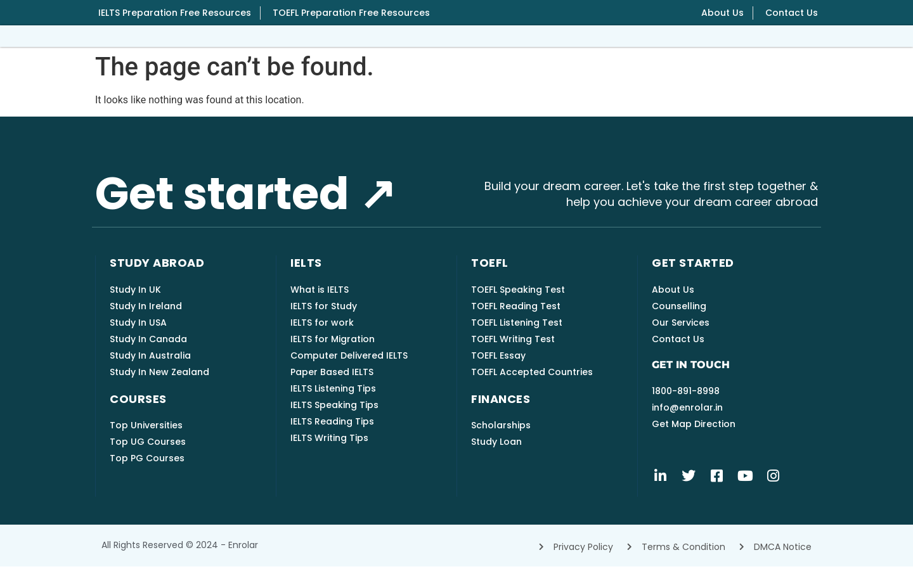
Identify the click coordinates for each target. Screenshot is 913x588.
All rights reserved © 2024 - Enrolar (180, 566)
